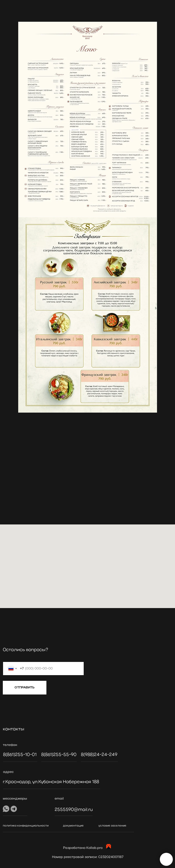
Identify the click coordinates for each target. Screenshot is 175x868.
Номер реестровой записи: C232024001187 (88, 857)
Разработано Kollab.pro (83, 848)
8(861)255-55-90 (59, 755)
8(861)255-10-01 (20, 755)
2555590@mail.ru (74, 810)
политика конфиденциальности (26, 826)
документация (73, 826)
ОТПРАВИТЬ (25, 688)
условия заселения (112, 826)
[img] (30, 641)
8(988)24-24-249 (99, 755)
